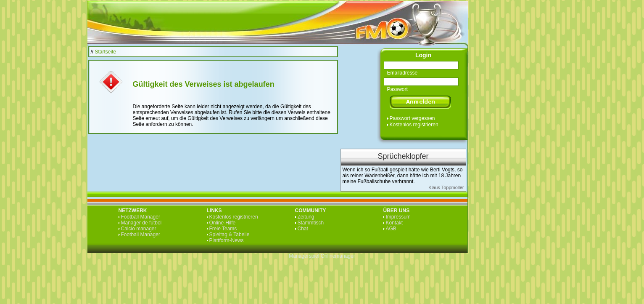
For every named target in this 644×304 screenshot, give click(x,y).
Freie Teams (223, 229)
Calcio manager (139, 229)
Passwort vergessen (412, 118)
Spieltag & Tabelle (230, 235)
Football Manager (141, 217)
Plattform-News (227, 240)
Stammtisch (311, 223)
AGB (391, 229)
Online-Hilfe (223, 223)
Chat (303, 229)
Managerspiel (304, 256)
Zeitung (306, 217)
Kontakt (395, 223)
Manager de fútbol (141, 223)
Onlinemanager (338, 256)
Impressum (398, 217)
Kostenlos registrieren (414, 125)
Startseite (106, 52)
